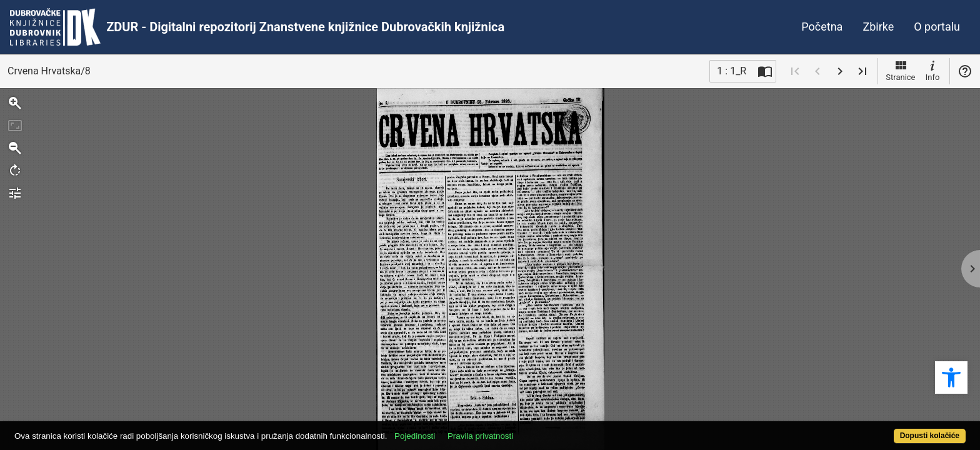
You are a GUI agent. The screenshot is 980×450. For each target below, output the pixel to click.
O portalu (937, 27)
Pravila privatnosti (529, 429)
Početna (822, 27)
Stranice (900, 70)
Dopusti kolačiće (877, 429)
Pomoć (965, 71)
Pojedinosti (463, 429)
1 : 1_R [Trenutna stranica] (732, 71)
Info (932, 70)
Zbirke (878, 27)
